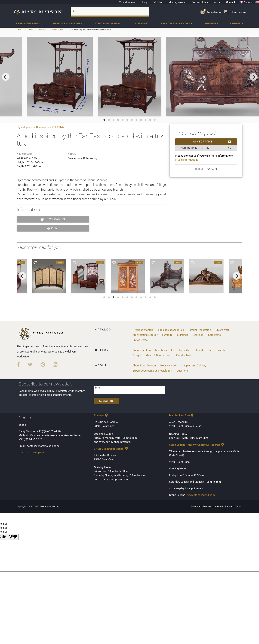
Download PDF (53, 219)
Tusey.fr (137, 355)
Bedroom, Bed (58, 30)
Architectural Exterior (177, 23)
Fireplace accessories (67, 23)
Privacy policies (199, 506)
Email (98, 388)
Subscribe (107, 401)
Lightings (237, 23)
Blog (144, 2)
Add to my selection (206, 148)
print (53, 228)
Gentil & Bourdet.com (159, 355)
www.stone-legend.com (201, 495)
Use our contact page (31, 452)
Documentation (200, 2)
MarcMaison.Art (165, 350)
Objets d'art (141, 23)
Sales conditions (215, 506)
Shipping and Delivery (194, 366)
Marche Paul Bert (182, 415)
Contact (231, 2)
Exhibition (158, 2)
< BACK (20, 30)
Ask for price (212, 142)
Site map (229, 506)
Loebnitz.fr (185, 350)
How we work (168, 366)
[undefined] (13, 537)
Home (31, 30)
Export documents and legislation (152, 371)
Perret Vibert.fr (185, 355)
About (217, 2)
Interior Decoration (107, 23)
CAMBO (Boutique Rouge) (111, 449)
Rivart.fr (220, 350)
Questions (183, 371)
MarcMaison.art (128, 2)
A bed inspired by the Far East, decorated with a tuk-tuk (90, 30)
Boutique (101, 415)
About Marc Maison (144, 366)
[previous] (6, 77)
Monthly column (177, 2)
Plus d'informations (187, 160)
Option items (140, 340)
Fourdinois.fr (204, 350)
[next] (253, 77)
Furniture (211, 23)
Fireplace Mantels (28, 23)
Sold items (214, 335)
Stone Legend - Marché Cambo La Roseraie (197, 445)
